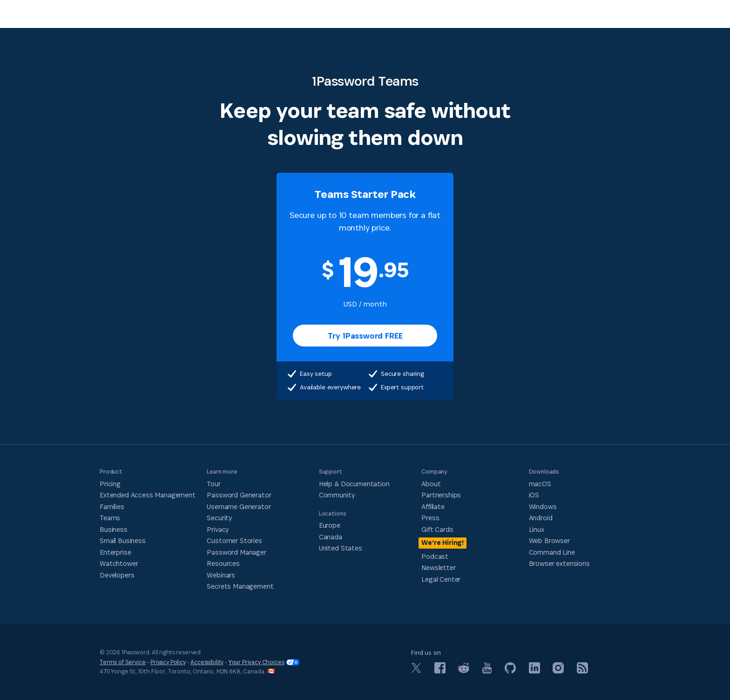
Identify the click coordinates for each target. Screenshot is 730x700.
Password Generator (239, 495)
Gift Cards (437, 529)
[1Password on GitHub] (510, 671)
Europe (330, 525)
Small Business (123, 540)
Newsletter (438, 567)
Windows (543, 506)
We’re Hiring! (443, 542)
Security (219, 518)
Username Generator (239, 506)
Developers (117, 575)
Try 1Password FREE (365, 336)
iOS (534, 495)
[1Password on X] (416, 670)
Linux (537, 529)
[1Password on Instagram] (558, 671)
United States (341, 548)
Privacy (218, 529)
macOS (540, 484)
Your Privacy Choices (264, 662)
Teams (110, 518)
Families (112, 506)
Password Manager (236, 552)
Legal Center (441, 579)
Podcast (435, 556)
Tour (213, 484)
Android (541, 518)
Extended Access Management (148, 495)
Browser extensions (559, 563)
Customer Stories (234, 540)
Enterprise (115, 552)
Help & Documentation (354, 484)
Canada (331, 537)
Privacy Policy (168, 662)
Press (430, 518)
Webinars (221, 575)
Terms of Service (122, 662)
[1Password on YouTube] (487, 671)
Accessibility (207, 662)
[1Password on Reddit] (464, 670)
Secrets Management (240, 586)
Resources (223, 563)
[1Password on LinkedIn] (534, 671)
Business (114, 529)
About (431, 484)
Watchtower (119, 563)
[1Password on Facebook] (440, 671)
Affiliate (433, 506)
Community (337, 495)
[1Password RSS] (582, 671)
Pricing (110, 484)
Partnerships (441, 495)
